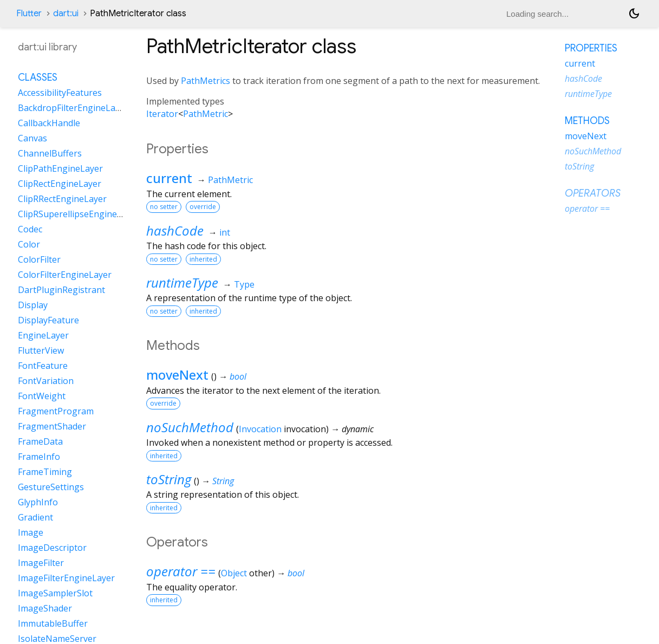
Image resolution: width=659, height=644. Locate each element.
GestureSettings (51, 487)
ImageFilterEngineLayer (66, 578)
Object (234, 573)
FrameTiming (45, 472)
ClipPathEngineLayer (60, 168)
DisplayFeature (48, 320)
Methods (587, 121)
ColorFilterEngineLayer (65, 275)
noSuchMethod (190, 427)
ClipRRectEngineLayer (62, 199)
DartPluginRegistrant (61, 290)
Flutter (29, 14)
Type (244, 284)
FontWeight (42, 396)
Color (29, 244)
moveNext (177, 375)
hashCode (175, 230)
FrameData (40, 441)
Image (31, 532)
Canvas (32, 138)
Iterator (162, 114)
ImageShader (45, 608)
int (225, 232)
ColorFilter (39, 259)
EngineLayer (43, 335)
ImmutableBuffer (53, 623)
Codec (30, 229)
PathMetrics (205, 81)
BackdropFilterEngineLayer (73, 108)
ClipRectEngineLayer (60, 184)
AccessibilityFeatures (60, 93)
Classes (38, 77)
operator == (181, 571)
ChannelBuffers (50, 153)
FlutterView (41, 350)
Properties (591, 48)
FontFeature (43, 366)
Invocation (260, 429)
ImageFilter (41, 563)
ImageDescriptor (52, 548)
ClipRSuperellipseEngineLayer (79, 214)
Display (33, 305)
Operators (593, 193)
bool (238, 376)
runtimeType (182, 282)
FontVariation (46, 381)
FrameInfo (39, 457)
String (223, 481)
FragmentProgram (56, 411)
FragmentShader (52, 426)
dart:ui (66, 14)
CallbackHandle (49, 123)
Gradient (35, 517)
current (169, 178)
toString (169, 479)
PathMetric (205, 114)
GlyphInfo (38, 502)
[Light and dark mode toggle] (634, 14)
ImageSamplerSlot (55, 593)
